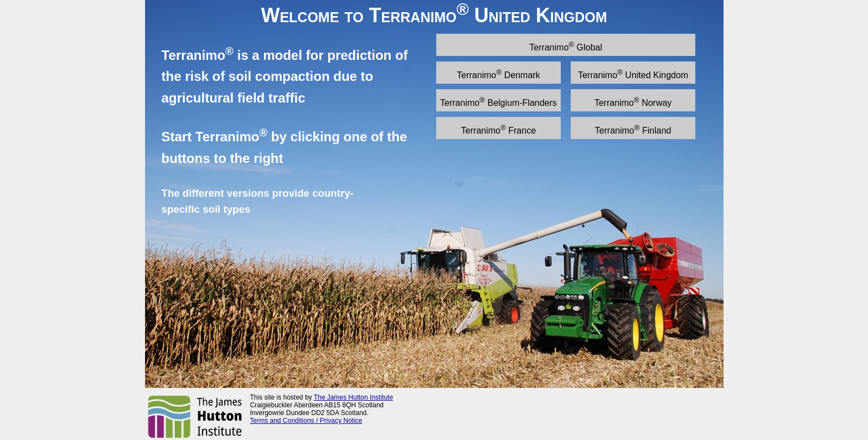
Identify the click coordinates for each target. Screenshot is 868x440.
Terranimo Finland (633, 129)
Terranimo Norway (633, 102)
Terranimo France (498, 129)
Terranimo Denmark (498, 74)
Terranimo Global (566, 46)
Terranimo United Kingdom (633, 74)
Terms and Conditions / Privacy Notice (306, 421)
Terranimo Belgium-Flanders (498, 102)
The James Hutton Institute (353, 397)
